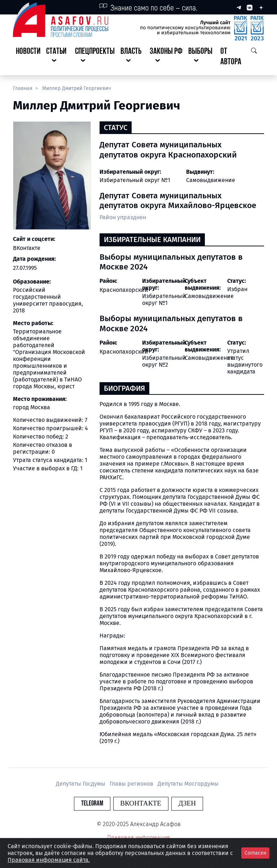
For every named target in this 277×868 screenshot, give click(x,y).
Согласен (255, 853)
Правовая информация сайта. (49, 860)
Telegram (97, 804)
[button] (58, 57)
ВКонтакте (27, 248)
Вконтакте (141, 804)
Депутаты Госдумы (81, 784)
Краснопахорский (124, 290)
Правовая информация (138, 837)
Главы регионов (132, 784)
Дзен (182, 804)
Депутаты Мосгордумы (188, 784)
